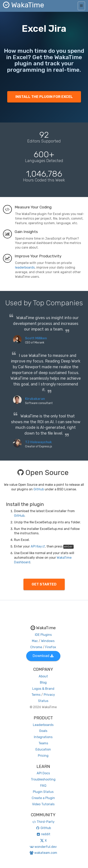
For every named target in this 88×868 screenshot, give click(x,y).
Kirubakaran (35, 399)
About (43, 676)
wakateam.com (43, 853)
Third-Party (43, 822)
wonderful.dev (43, 847)
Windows (48, 641)
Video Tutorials (43, 804)
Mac (35, 641)
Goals (43, 731)
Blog (43, 682)
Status (43, 701)
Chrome (36, 647)
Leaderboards (43, 725)
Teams (43, 743)
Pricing (43, 756)
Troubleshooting (43, 779)
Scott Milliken (36, 338)
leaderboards (25, 267)
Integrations (43, 737)
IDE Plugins (43, 635)
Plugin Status (43, 792)
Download (43, 656)
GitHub (39, 489)
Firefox (51, 647)
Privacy (49, 695)
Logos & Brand (43, 689)
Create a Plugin (43, 798)
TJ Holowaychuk (38, 442)
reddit (43, 834)
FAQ (43, 786)
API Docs (43, 773)
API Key (38, 546)
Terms (36, 695)
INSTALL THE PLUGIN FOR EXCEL (44, 97)
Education (43, 749)
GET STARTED (44, 584)
